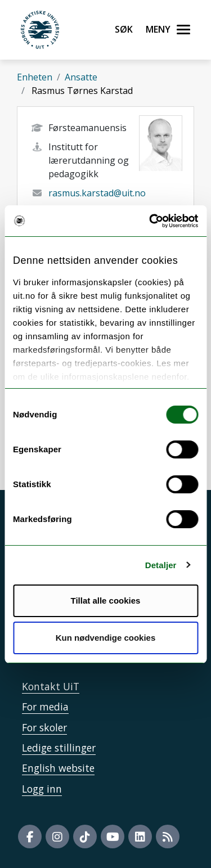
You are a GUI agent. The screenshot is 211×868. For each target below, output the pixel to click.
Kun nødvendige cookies (106, 638)
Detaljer (161, 565)
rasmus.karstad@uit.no (97, 193)
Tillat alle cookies (106, 601)
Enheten (35, 77)
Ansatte (81, 77)
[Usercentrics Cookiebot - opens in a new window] (150, 221)
